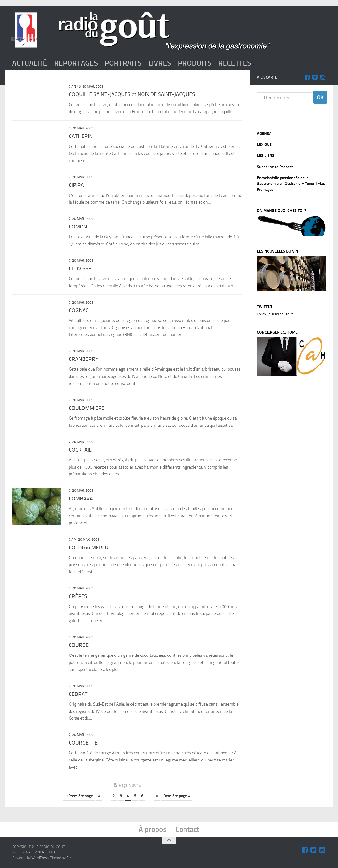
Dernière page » (177, 796)
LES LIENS (266, 156)
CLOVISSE (80, 269)
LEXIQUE (264, 145)
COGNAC (79, 310)
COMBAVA (81, 499)
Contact (187, 829)
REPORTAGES (76, 63)
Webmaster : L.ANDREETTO (34, 852)
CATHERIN (81, 136)
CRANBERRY (84, 359)
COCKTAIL (80, 450)
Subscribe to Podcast (275, 167)
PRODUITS (195, 63)
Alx (69, 858)
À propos (153, 829)
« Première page (79, 796)
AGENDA (264, 133)
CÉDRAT (78, 694)
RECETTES (235, 63)
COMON (78, 227)
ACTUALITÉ (30, 63)
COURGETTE (83, 743)
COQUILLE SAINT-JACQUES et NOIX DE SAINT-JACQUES (132, 94)
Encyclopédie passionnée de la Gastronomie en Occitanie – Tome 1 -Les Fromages (291, 184)
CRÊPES (78, 596)
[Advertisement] (294, 462)
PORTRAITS (123, 63)
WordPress (40, 858)
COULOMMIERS (87, 408)
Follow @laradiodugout (275, 314)
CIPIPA (76, 185)
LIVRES (160, 63)
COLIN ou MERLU (89, 548)
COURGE (79, 645)
